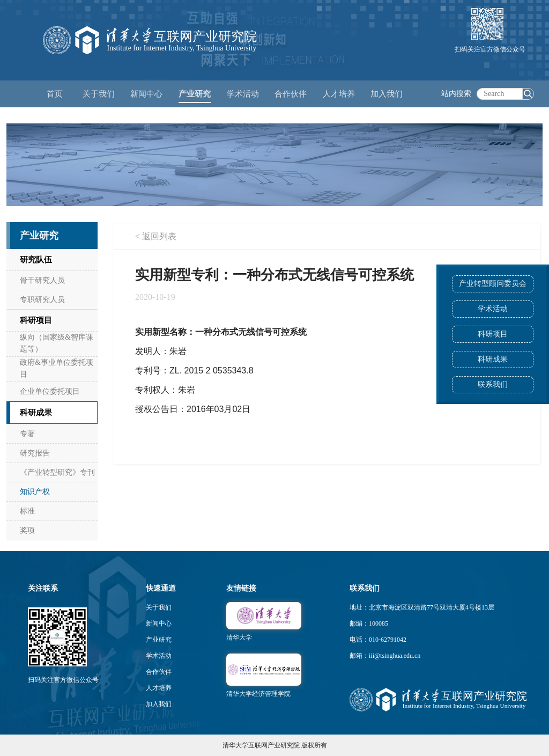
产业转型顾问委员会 (493, 284)
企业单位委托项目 (50, 391)
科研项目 (493, 334)
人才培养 (159, 688)
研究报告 (35, 453)
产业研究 (159, 640)
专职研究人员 (42, 300)
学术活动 (243, 94)
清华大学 (239, 637)
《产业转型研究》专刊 (57, 472)
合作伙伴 (159, 672)
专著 (27, 434)
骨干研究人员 (42, 280)
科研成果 (493, 359)
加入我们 (159, 704)
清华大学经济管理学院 (258, 694)
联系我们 (493, 384)
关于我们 (159, 607)
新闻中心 (159, 623)
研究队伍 (36, 260)
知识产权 (35, 492)
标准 (27, 511)
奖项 (27, 530)
